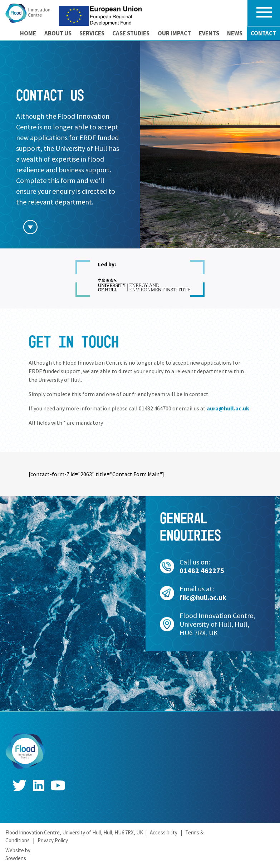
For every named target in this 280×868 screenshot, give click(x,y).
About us (58, 33)
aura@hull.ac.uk (228, 408)
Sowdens (16, 858)
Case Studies (131, 33)
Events (209, 33)
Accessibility (164, 832)
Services (92, 33)
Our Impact (174, 33)
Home (28, 33)
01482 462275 (202, 570)
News (235, 33)
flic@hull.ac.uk (203, 597)
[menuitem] (28, 33)
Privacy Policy (53, 840)
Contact (263, 33)
